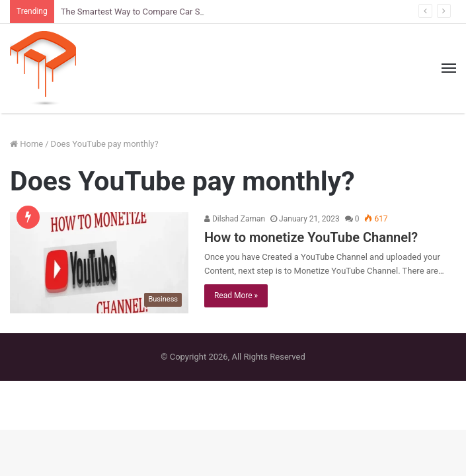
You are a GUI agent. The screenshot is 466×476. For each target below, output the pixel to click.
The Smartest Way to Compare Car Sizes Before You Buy (168, 12)
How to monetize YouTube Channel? (311, 237)
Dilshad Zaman (235, 219)
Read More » (236, 296)
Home (26, 144)
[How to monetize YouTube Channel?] (99, 262)
